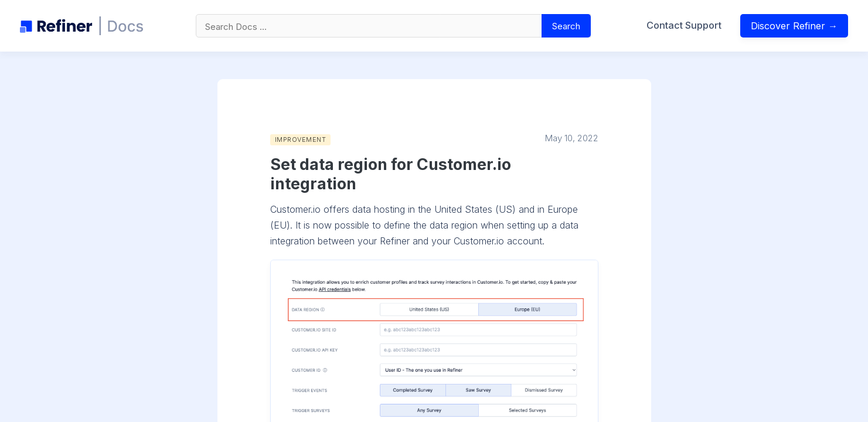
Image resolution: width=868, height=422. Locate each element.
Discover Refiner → (794, 26)
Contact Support (684, 25)
